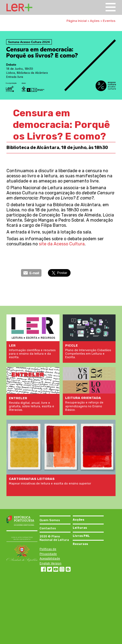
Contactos (48, 528)
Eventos (109, 21)
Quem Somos (50, 520)
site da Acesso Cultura (62, 244)
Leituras (80, 528)
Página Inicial (77, 21)
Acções (79, 520)
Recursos (80, 544)
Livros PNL (81, 536)
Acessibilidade (50, 559)
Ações (95, 21)
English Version (50, 563)
